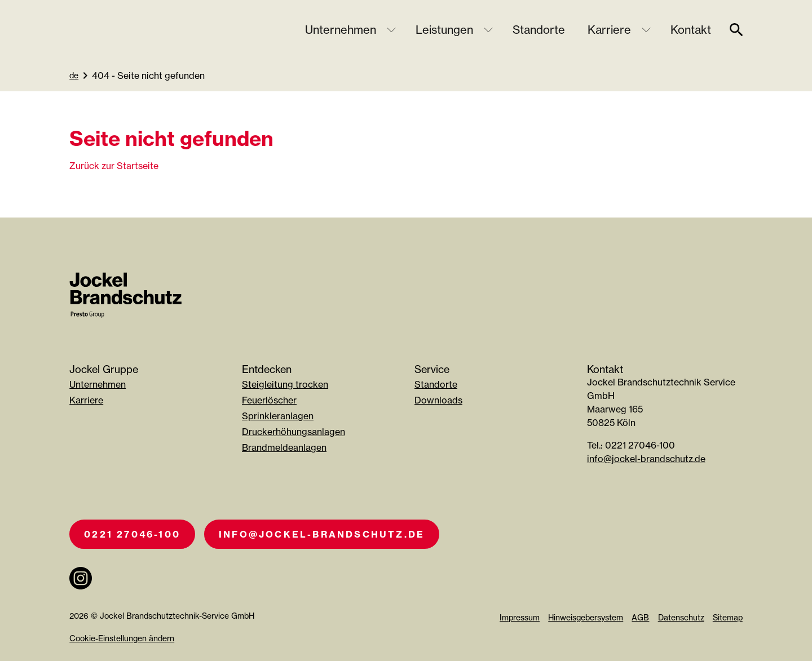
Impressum (520, 617)
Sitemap (728, 617)
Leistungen (444, 30)
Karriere (609, 30)
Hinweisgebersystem (586, 617)
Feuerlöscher (269, 400)
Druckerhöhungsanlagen (294, 432)
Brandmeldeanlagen (284, 447)
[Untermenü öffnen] (391, 30)
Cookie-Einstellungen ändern (122, 638)
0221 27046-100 (132, 534)
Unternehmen (341, 30)
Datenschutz (681, 617)
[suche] (736, 30)
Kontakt (691, 30)
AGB (640, 617)
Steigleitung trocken (285, 384)
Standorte (539, 30)
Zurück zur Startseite (114, 166)
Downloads (438, 400)
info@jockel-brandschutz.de (646, 459)
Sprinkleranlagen (278, 416)
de (74, 75)
